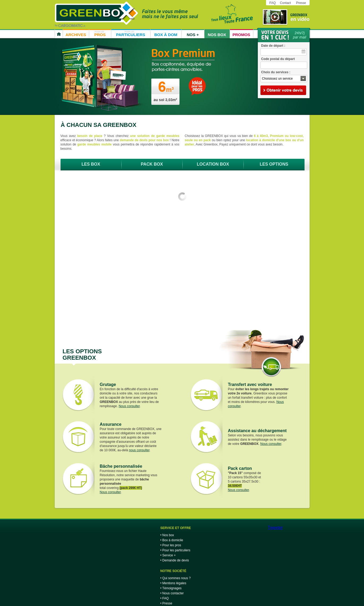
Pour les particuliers (176, 550)
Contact (285, 3)
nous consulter (139, 450)
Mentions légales (174, 583)
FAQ (273, 3)
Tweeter (275, 528)
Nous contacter (173, 593)
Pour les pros (172, 545)
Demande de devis (175, 560)
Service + (169, 555)
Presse (301, 3)
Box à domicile (173, 540)
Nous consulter (129, 406)
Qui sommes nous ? (176, 578)
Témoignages (172, 588)
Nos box (168, 535)
